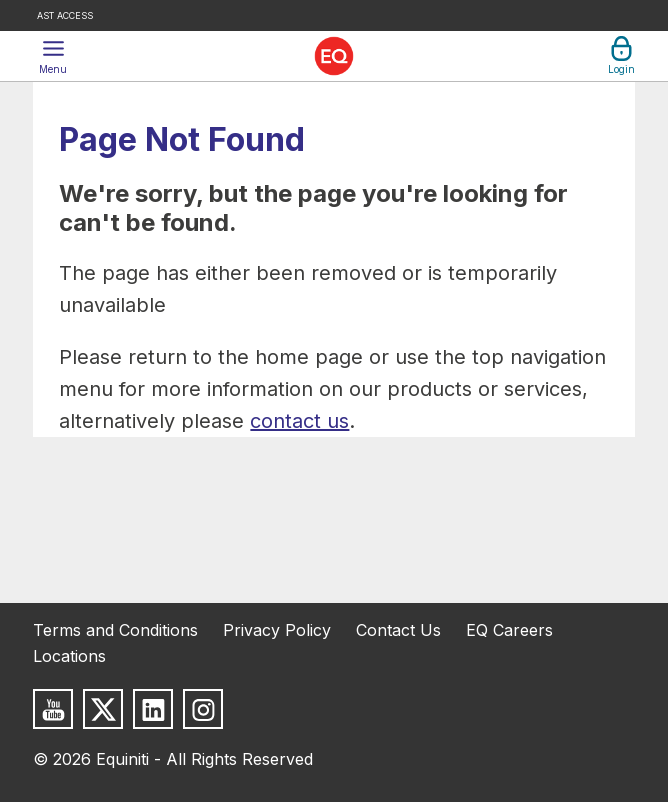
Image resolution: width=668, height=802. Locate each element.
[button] (53, 56)
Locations (69, 656)
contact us (299, 421)
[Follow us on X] (103, 709)
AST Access (65, 15)
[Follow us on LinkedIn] (153, 709)
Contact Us (398, 630)
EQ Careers (509, 630)
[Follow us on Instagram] (203, 709)
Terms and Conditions (115, 630)
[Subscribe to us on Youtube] (53, 709)
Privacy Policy (277, 630)
